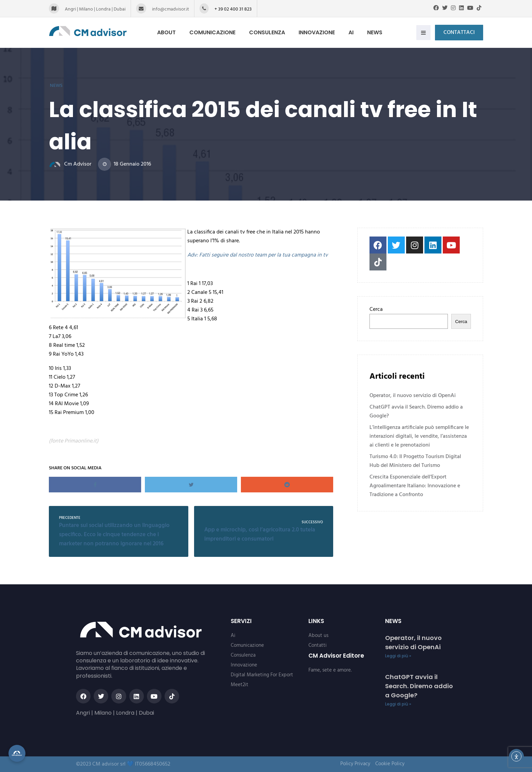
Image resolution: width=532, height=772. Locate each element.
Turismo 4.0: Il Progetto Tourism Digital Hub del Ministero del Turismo (415, 461)
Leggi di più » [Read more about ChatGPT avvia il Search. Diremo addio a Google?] (398, 704)
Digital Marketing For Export (262, 675)
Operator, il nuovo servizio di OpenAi (413, 396)
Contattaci (459, 33)
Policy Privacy (355, 764)
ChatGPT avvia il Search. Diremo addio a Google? (416, 412)
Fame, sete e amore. (330, 670)
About (170, 32)
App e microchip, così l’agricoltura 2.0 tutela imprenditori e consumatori (260, 534)
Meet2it (240, 685)
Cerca (376, 309)
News (378, 32)
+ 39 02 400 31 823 (233, 9)
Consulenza (271, 32)
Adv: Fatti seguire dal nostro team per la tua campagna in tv (258, 255)
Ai (355, 32)
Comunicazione (216, 32)
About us (318, 636)
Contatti (318, 645)
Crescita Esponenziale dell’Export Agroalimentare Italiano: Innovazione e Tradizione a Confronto (415, 486)
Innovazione (320, 32)
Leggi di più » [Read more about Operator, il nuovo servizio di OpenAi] (398, 656)
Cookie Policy (390, 764)
